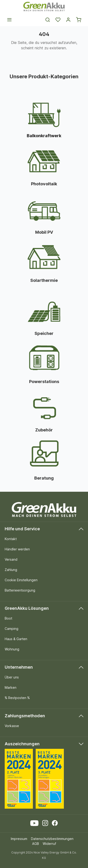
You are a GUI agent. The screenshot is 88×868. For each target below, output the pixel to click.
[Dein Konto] (68, 20)
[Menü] (9, 20)
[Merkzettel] (58, 20)
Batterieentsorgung (20, 590)
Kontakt (11, 539)
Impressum (19, 839)
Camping (11, 629)
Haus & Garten (16, 639)
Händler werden (17, 549)
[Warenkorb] (79, 20)
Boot (8, 618)
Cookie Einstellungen (21, 580)
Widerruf (49, 844)
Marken (11, 687)
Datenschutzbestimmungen (52, 839)
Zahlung (11, 570)
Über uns (12, 677)
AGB (36, 844)
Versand (11, 559)
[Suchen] (48, 20)
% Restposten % (17, 698)
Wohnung (12, 649)
